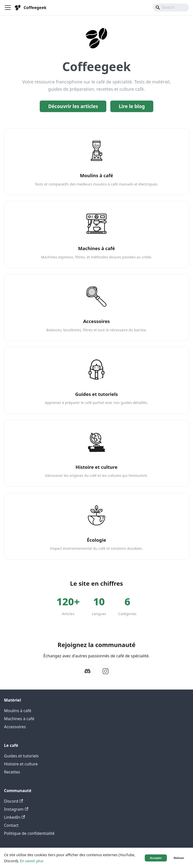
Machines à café (19, 719)
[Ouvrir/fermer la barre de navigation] (8, 8)
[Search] (171, 8)
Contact (11, 825)
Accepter (156, 858)
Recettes (12, 772)
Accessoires (15, 727)
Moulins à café (18, 711)
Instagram (16, 809)
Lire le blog (132, 106)
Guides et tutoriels (21, 756)
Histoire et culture (21, 764)
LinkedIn (14, 817)
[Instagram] (106, 671)
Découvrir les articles (73, 106)
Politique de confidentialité (29, 833)
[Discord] (87, 671)
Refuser (179, 858)
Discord (13, 801)
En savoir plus (32, 861)
